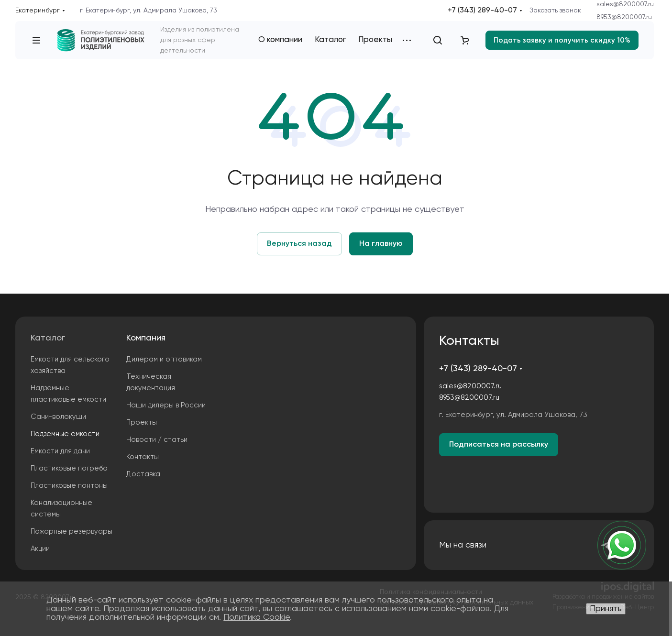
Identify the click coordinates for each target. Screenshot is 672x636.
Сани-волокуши (58, 417)
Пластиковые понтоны (69, 486)
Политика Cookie (257, 617)
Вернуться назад (299, 244)
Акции (40, 549)
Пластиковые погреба (69, 468)
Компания (146, 338)
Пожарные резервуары (72, 532)
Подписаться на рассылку (499, 445)
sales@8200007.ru (625, 4)
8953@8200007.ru (624, 17)
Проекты (142, 422)
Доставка (143, 474)
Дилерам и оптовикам (164, 359)
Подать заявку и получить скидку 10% (562, 40)
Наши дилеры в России (166, 405)
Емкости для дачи (60, 451)
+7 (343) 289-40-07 (482, 11)
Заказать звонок (555, 11)
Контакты (143, 457)
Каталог (48, 338)
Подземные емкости (65, 434)
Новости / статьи (157, 440)
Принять (606, 609)
